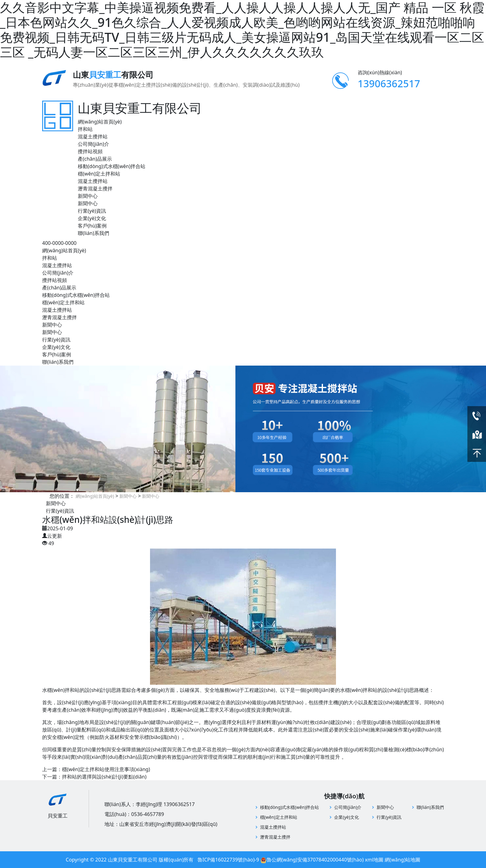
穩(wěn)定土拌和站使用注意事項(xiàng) (106, 769)
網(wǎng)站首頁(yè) (100, 122)
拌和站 (85, 129)
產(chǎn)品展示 (95, 159)
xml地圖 (374, 860)
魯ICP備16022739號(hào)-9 (228, 860)
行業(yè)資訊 (92, 211)
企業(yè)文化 (92, 218)
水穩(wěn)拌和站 (359, 690)
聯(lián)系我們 (93, 233)
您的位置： (62, 496)
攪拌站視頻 (90, 151)
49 (51, 543)
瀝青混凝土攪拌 (95, 189)
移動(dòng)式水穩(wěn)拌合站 (112, 166)
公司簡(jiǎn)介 (93, 144)
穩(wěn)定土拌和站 (99, 174)
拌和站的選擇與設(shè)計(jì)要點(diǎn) (104, 777)
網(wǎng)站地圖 (402, 860)
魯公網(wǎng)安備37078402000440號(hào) (315, 860)
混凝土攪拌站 (93, 137)
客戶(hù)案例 (92, 226)
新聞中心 (88, 196)
